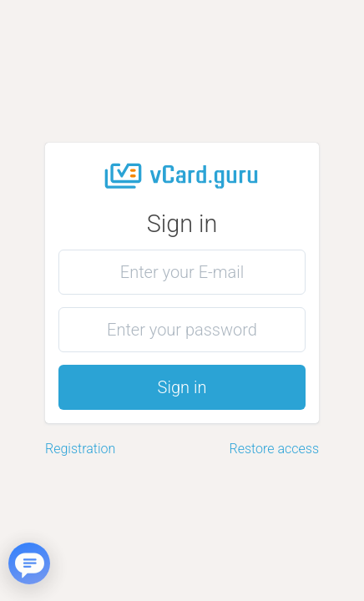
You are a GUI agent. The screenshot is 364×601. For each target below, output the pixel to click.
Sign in (182, 387)
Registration (80, 449)
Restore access (274, 449)
